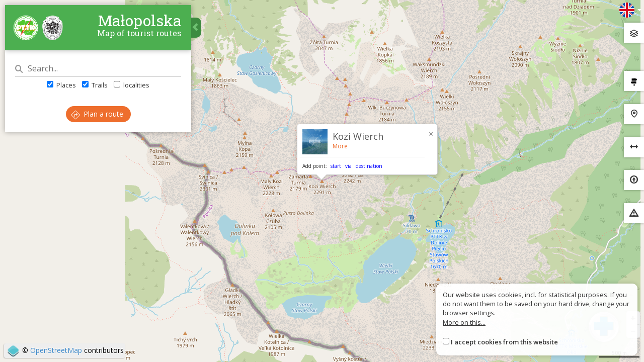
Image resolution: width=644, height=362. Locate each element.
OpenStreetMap (56, 350)
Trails (95, 85)
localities (132, 85)
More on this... (464, 322)
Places (61, 85)
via (348, 166)
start (336, 166)
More (340, 146)
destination (369, 166)
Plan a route (97, 114)
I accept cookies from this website (504, 342)
